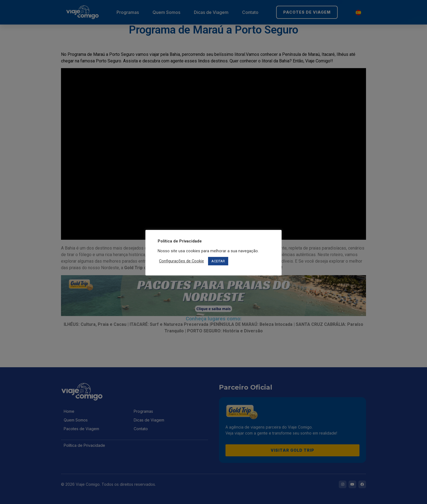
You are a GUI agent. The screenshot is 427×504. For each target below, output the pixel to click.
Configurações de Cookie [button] (182, 261)
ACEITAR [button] (218, 261)
